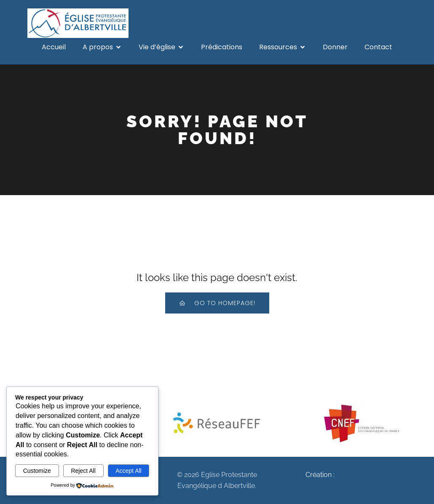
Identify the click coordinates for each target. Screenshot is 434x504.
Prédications (222, 47)
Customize (37, 471)
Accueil (54, 47)
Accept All (128, 471)
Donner (335, 47)
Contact (378, 47)
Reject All (83, 471)
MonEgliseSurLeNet (367, 475)
